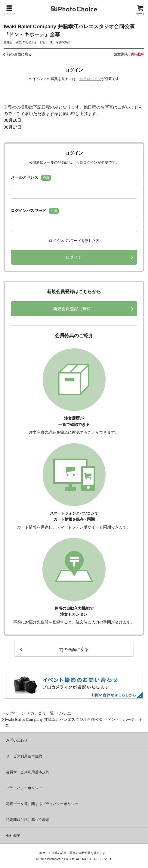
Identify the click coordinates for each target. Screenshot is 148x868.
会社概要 (13, 836)
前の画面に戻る (19, 54)
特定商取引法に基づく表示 (28, 820)
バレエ (65, 713)
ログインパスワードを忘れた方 (74, 241)
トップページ (13, 713)
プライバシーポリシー (24, 788)
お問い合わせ (17, 740)
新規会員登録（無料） (74, 309)
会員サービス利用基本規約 (28, 772)
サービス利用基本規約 (24, 756)
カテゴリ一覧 (42, 713)
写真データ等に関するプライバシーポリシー (42, 804)
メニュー (9, 10)
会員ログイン (90, 79)
